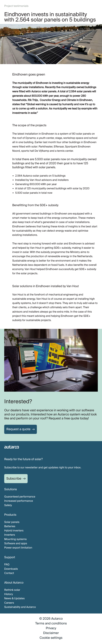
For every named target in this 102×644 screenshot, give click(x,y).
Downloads (11, 569)
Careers (9, 603)
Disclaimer (51, 633)
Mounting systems (15, 539)
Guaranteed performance (20, 497)
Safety (8, 505)
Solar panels (12, 522)
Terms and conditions (51, 623)
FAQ (7, 565)
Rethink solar (12, 590)
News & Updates (14, 599)
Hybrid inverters (14, 531)
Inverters (10, 535)
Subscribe (14, 479)
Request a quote (18, 429)
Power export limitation (18, 548)
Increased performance (19, 501)
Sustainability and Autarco (20, 607)
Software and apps (16, 544)
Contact (9, 573)
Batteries (10, 526)
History (8, 594)
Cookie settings (51, 638)
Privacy (51, 628)
